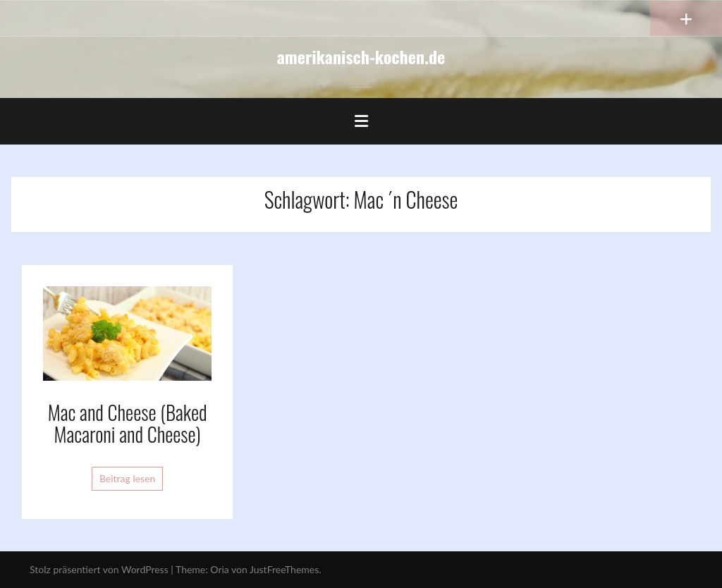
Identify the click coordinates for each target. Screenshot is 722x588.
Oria (219, 569)
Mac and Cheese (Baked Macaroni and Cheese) (128, 423)
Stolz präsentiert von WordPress (99, 569)
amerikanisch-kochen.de (361, 56)
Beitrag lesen (128, 478)
